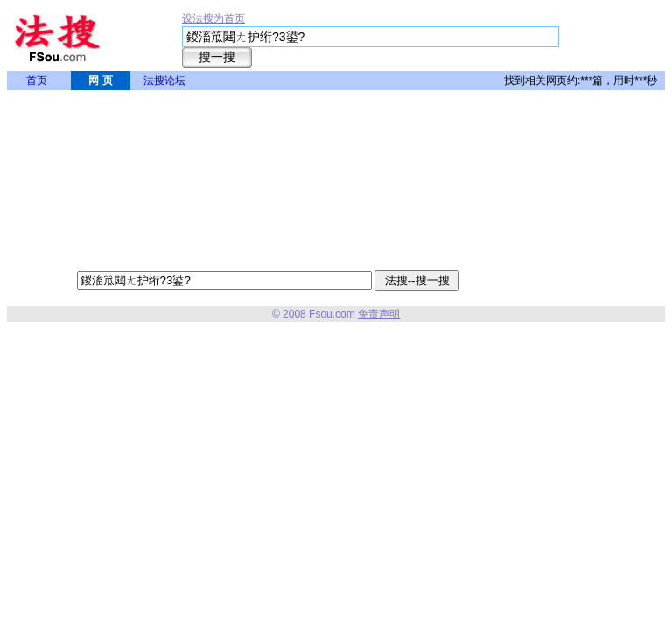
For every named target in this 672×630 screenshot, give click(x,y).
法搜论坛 (164, 80)
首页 (37, 80)
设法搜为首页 (213, 18)
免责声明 (379, 314)
